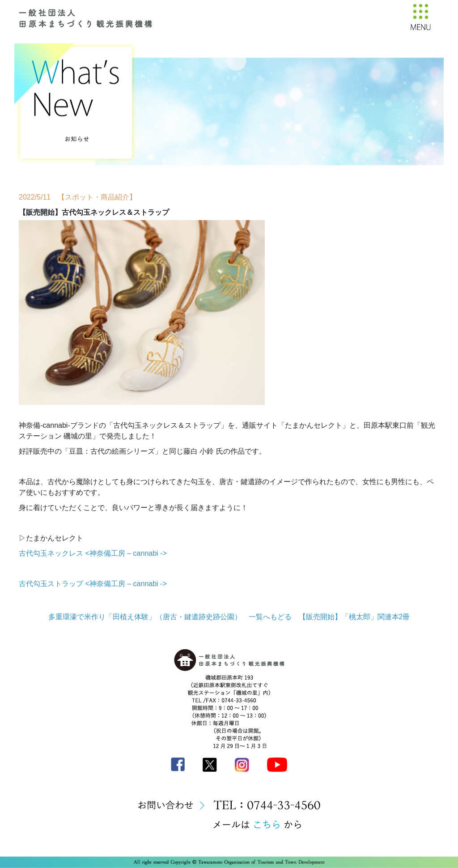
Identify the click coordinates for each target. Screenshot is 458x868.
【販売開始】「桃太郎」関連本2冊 (354, 617)
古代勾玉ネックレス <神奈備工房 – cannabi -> (93, 553)
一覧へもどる (270, 617)
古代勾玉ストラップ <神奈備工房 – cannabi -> (93, 584)
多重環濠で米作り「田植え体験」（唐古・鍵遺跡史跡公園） (145, 617)
